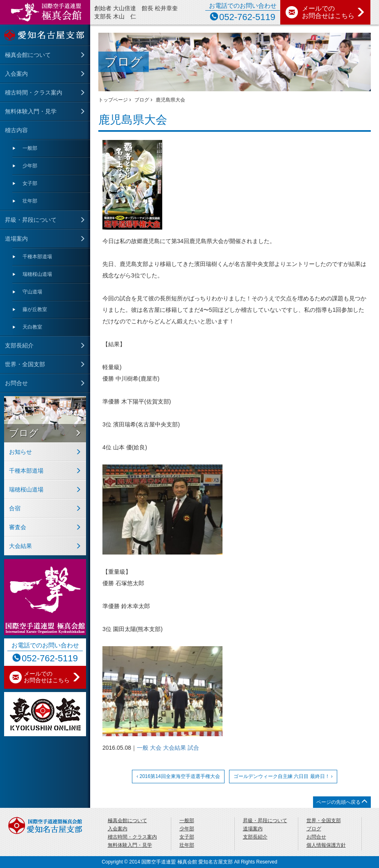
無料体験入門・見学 (31, 111)
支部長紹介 (19, 345)
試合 (193, 748)
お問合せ (16, 383)
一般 (143, 748)
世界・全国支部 (25, 364)
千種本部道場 (37, 257)
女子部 (30, 183)
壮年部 (30, 201)
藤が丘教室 (35, 309)
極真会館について (28, 55)
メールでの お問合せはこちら (334, 12)
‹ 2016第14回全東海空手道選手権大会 (178, 776)
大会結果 (175, 748)
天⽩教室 (32, 327)
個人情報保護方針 (326, 845)
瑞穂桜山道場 (37, 274)
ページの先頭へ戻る (342, 802)
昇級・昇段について (31, 220)
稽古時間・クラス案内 (34, 92)
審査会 (18, 527)
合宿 (15, 508)
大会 (156, 748)
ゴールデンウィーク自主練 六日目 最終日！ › (283, 776)
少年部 (30, 166)
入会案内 (16, 74)
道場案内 (16, 239)
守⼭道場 (32, 292)
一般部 (30, 148)
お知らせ (20, 452)
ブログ (24, 433)
